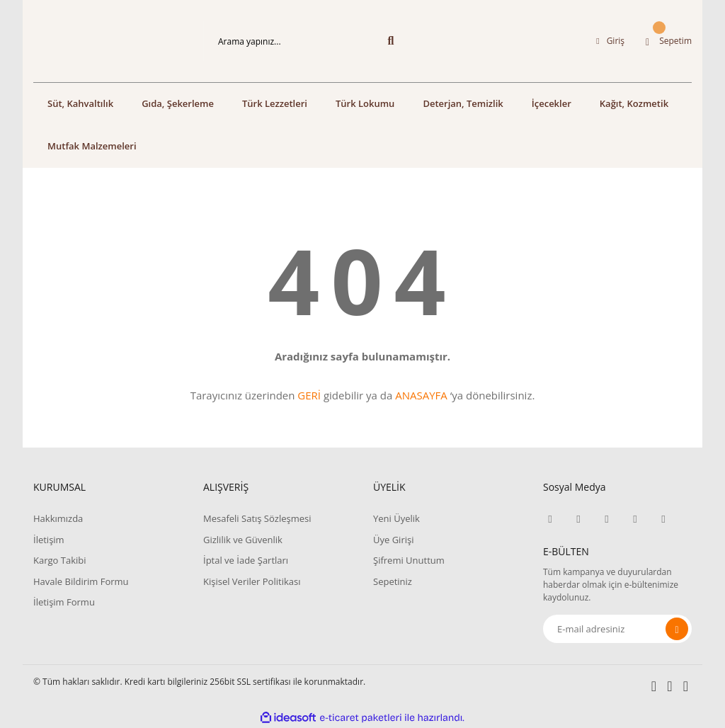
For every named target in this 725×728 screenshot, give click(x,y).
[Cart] (669, 41)
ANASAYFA (421, 395)
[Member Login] (610, 41)
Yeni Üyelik (396, 518)
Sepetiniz (393, 581)
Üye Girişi (393, 540)
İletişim (49, 540)
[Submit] (677, 629)
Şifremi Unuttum (409, 560)
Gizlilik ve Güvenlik (243, 540)
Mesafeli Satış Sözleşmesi (257, 518)
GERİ (309, 395)
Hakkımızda (58, 518)
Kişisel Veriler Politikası (252, 581)
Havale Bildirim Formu (81, 581)
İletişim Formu (64, 602)
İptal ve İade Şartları (246, 560)
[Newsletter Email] (617, 629)
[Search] (306, 41)
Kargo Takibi (59, 560)
